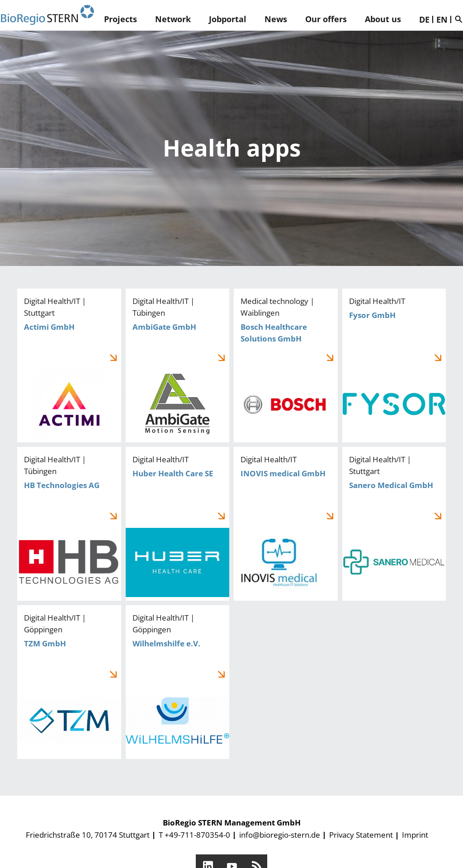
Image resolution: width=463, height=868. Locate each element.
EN (442, 19)
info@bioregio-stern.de (280, 835)
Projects (120, 19)
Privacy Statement (361, 835)
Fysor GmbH (394, 365)
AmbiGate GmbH (178, 365)
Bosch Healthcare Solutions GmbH (286, 365)
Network (173, 19)
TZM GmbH (69, 682)
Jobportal (228, 19)
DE (424, 19)
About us (383, 19)
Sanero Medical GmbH (394, 524)
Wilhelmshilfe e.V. (178, 682)
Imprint (415, 835)
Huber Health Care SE (178, 524)
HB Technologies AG (69, 524)
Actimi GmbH (69, 365)
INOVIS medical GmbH (286, 524)
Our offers (326, 19)
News (276, 19)
